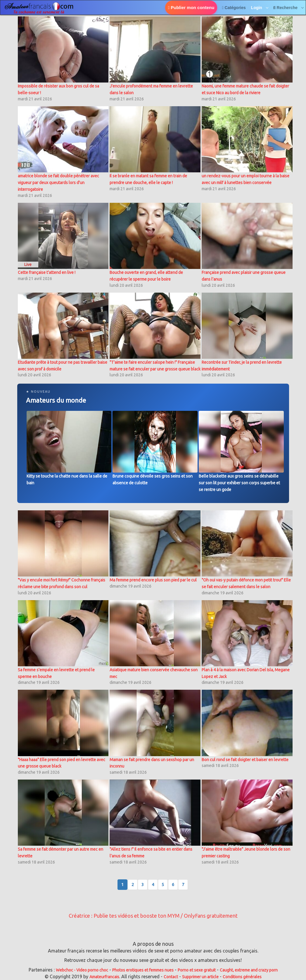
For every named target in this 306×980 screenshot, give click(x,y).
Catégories (234, 8)
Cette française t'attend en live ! (47, 272)
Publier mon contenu (191, 7)
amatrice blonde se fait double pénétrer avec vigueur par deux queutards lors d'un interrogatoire (58, 183)
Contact (171, 977)
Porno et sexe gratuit (197, 970)
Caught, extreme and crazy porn (249, 970)
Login (257, 8)
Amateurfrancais (104, 977)
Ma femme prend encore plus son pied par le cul (153, 580)
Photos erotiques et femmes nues (143, 970)
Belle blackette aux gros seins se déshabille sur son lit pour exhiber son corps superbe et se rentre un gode (239, 483)
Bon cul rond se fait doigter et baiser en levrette (245, 760)
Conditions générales (242, 977)
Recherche (286, 8)
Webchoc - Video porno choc (82, 970)
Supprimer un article (200, 977)
